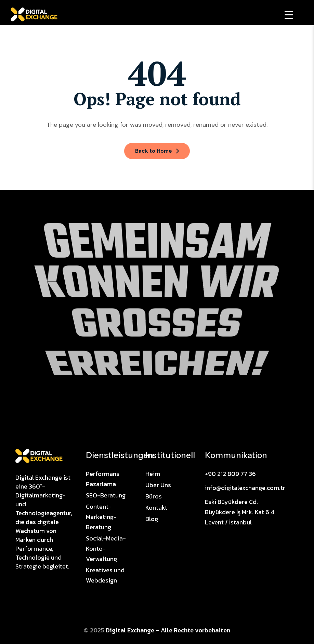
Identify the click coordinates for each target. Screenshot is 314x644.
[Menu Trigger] (289, 15)
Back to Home (157, 151)
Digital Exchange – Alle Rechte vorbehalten (168, 630)
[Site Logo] (39, 455)
